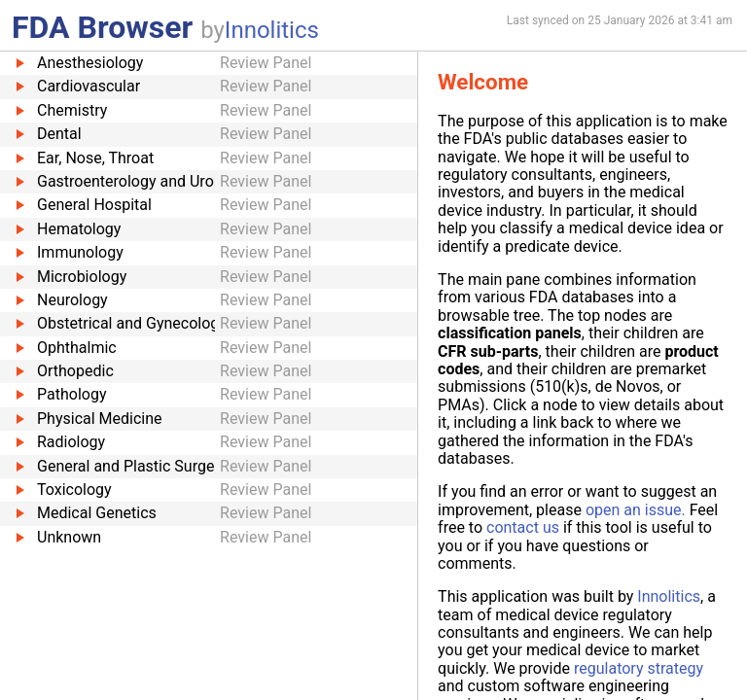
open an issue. (636, 510)
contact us (523, 527)
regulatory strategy (639, 668)
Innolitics (272, 30)
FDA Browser (102, 27)
